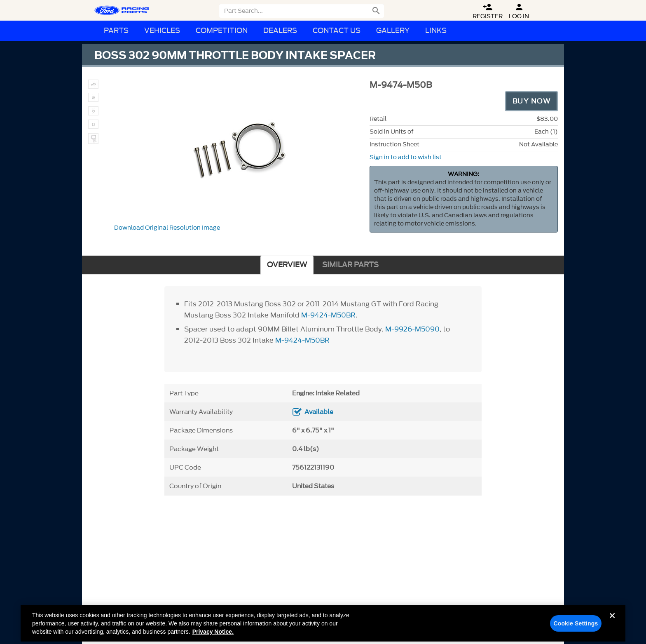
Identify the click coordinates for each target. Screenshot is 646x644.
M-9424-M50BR (328, 315)
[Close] (612, 627)
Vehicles (162, 31)
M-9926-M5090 (412, 329)
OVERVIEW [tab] (287, 265)
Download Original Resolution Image (167, 228)
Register (488, 11)
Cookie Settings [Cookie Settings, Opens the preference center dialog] (576, 628)
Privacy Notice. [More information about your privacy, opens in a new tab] (213, 636)
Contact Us (337, 31)
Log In (519, 11)
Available (319, 412)
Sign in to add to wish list (406, 157)
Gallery (393, 31)
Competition (222, 31)
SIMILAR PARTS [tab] (350, 265)
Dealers (280, 31)
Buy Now (532, 101)
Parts (116, 31)
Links (436, 31)
